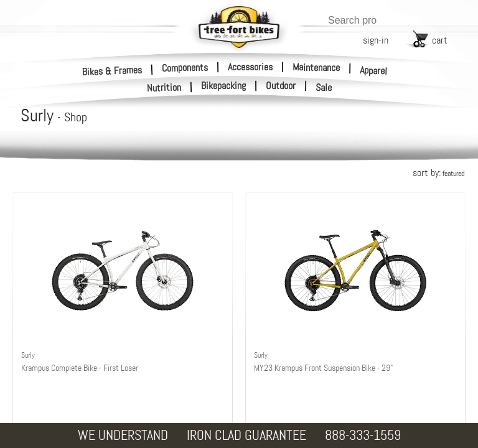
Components (185, 67)
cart (440, 40)
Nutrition (164, 87)
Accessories (250, 67)
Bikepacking (223, 86)
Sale (324, 88)
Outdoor (281, 86)
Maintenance (316, 67)
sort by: (438, 173)
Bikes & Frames (112, 71)
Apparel (374, 71)
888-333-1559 (363, 435)
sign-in (376, 40)
